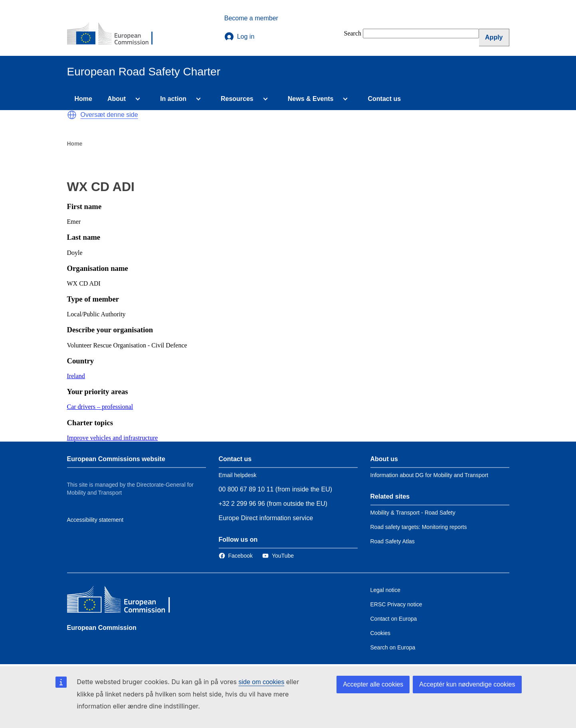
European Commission (102, 628)
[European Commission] (115, 34)
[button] (72, 115)
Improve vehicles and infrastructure (113, 438)
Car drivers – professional (100, 407)
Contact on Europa (394, 619)
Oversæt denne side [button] (109, 115)
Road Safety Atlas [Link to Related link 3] (393, 541)
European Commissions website (116, 459)
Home (83, 99)
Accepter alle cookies (373, 684)
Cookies (381, 633)
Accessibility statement (95, 520)
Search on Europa (393, 647)
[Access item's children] (136, 99)
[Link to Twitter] (278, 556)
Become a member (251, 18)
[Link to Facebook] (236, 556)
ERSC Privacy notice (396, 604)
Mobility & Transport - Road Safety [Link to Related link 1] (413, 513)
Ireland (76, 376)
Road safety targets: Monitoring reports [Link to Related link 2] (419, 527)
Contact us (384, 99)
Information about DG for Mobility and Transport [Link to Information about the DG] (430, 475)
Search (353, 33)
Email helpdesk (238, 475)
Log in (240, 37)
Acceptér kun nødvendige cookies (467, 684)
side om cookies (262, 682)
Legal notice (386, 590)
